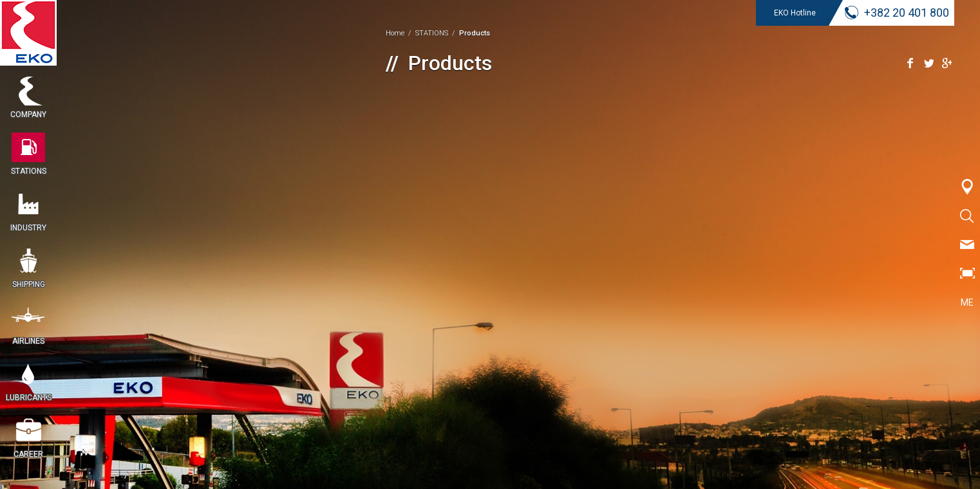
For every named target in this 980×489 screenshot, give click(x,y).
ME (967, 302)
